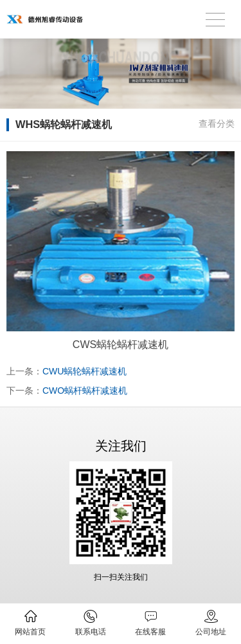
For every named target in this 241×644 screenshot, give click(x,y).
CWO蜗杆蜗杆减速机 (85, 391)
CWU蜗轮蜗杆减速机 (85, 371)
